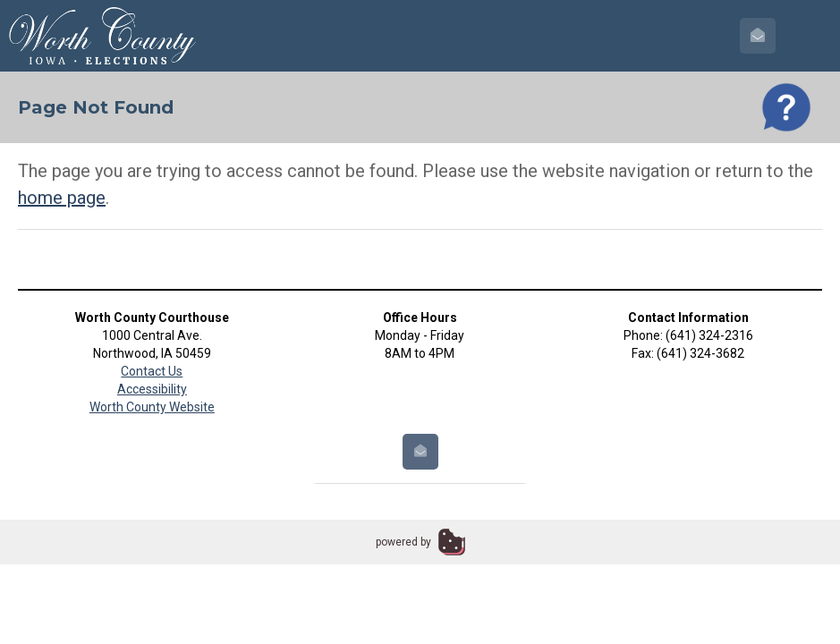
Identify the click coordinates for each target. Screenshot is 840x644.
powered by (403, 542)
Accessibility (152, 389)
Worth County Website (152, 407)
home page (62, 198)
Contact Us (152, 371)
